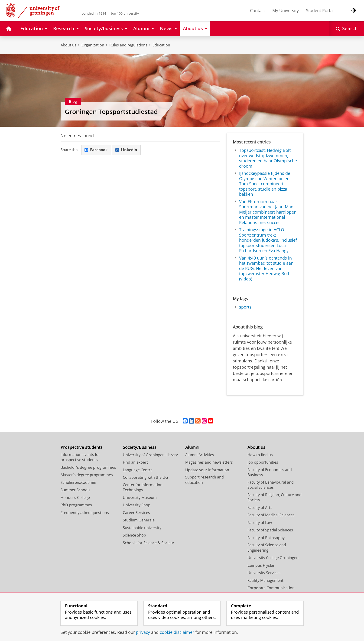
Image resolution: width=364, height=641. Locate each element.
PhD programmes (76, 505)
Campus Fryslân (261, 565)
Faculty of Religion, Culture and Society (275, 497)
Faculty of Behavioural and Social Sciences (271, 485)
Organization (93, 45)
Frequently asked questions (85, 513)
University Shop (137, 505)
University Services (264, 573)
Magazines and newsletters (209, 462)
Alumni (192, 447)
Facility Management (265, 580)
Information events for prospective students (80, 457)
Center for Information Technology (143, 487)
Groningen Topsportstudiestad (111, 112)
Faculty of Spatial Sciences (270, 530)
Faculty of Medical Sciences (271, 515)
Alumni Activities (200, 455)
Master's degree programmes (87, 475)
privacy (143, 632)
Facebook (96, 150)
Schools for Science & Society (148, 543)
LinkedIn (127, 150)
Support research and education (205, 480)
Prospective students (82, 447)
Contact (257, 10)
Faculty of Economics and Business (270, 472)
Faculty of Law (260, 523)
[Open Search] (347, 29)
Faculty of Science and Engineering (267, 548)
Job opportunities (263, 462)
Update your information (207, 470)
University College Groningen (273, 558)
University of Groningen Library (150, 455)
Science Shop (134, 535)
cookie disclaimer (177, 632)
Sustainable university (142, 528)
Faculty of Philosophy (266, 538)
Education (161, 45)
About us (68, 45)
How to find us (260, 455)
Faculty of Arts (260, 508)
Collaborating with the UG (145, 477)
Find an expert (135, 462)
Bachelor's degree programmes (88, 467)
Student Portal (320, 10)
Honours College (75, 498)
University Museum (140, 498)
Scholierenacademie (78, 482)
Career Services (136, 513)
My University (286, 10)
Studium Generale (139, 520)
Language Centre (138, 470)
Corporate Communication (271, 588)
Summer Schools (75, 490)
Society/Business (140, 447)
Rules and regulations (128, 45)
